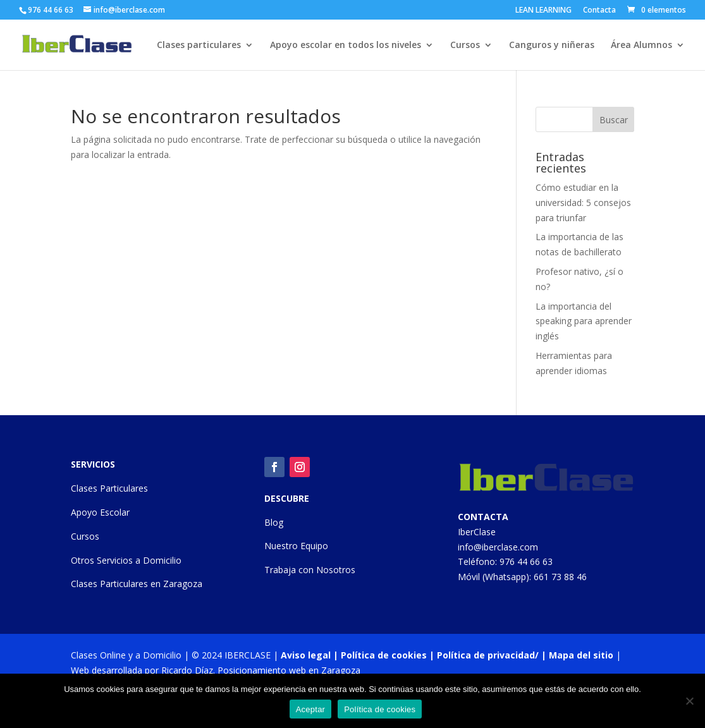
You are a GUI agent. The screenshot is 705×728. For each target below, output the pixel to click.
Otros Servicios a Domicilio (126, 560)
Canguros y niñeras (552, 45)
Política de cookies (384, 655)
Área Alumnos (641, 45)
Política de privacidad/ (488, 655)
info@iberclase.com (498, 547)
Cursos (465, 45)
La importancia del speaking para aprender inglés (584, 321)
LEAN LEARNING (543, 11)
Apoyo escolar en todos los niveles (346, 45)
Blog (274, 522)
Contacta (599, 11)
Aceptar (311, 709)
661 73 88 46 (560, 577)
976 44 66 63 (526, 561)
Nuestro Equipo (296, 546)
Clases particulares (199, 45)
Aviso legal (306, 655)
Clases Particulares (109, 488)
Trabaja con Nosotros (310, 570)
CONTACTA (483, 517)
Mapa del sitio (581, 655)
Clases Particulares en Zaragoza (137, 584)
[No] (689, 701)
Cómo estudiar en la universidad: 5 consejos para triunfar (583, 203)
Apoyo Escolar (100, 512)
